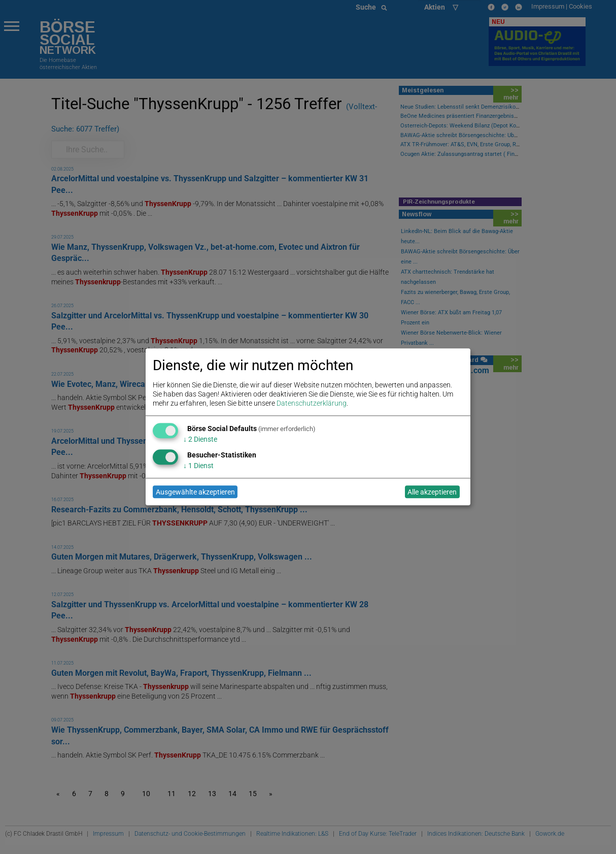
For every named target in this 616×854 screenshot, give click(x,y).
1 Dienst (198, 466)
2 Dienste (200, 439)
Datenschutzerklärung (312, 404)
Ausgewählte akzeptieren (195, 492)
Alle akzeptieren (432, 492)
